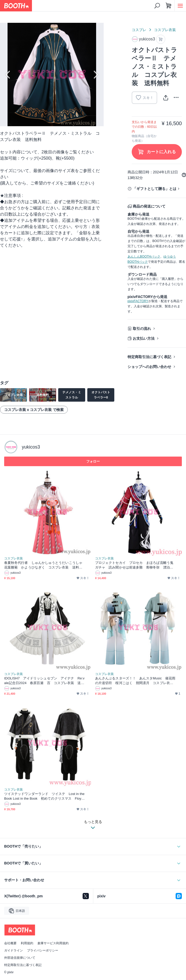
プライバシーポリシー (43, 950)
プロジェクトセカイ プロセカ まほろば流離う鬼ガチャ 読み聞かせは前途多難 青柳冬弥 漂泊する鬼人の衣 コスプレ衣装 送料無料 (134, 565)
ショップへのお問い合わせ (149, 367)
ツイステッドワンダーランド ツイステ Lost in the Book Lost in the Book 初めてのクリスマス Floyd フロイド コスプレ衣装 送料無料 (45, 796)
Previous (8, 75)
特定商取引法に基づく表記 (149, 357)
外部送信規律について (20, 958)
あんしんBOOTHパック (144, 257)
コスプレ (139, 30)
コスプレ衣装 (165, 30)
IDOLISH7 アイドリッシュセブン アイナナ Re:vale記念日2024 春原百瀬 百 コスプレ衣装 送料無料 (44, 681)
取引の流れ (142, 329)
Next (95, 75)
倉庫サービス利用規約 (53, 943)
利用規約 (27, 943)
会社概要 (10, 943)
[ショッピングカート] (169, 6)
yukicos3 (31, 447)
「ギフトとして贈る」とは (155, 189)
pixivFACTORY (138, 301)
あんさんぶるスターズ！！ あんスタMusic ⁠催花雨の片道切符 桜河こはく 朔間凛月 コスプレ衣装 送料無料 (136, 681)
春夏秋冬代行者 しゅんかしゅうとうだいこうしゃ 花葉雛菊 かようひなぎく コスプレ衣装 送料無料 (45, 565)
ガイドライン (14, 950)
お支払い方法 (144, 338)
